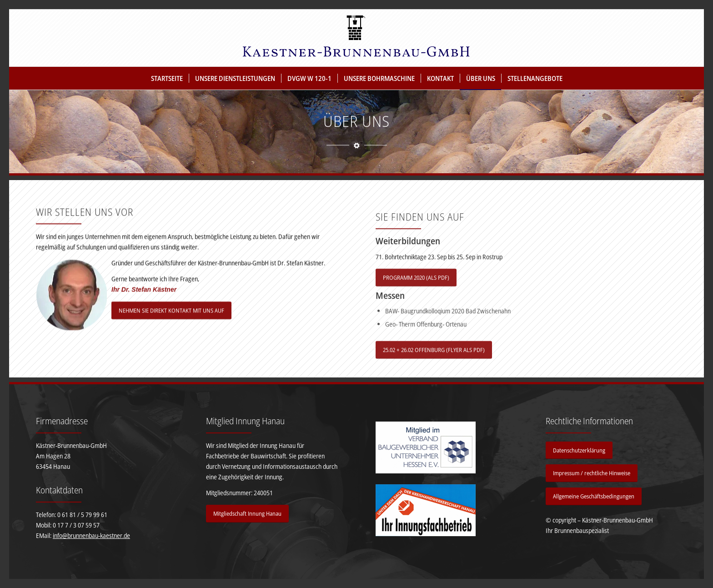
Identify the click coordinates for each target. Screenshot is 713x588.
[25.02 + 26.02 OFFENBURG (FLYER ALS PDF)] (434, 367)
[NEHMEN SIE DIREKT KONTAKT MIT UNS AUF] (171, 319)
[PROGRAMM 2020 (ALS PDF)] (416, 295)
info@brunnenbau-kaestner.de (91, 535)
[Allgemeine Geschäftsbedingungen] (594, 496)
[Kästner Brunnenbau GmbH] (356, 38)
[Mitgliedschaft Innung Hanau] (247, 514)
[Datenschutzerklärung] (579, 450)
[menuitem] (167, 78)
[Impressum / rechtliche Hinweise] (592, 473)
